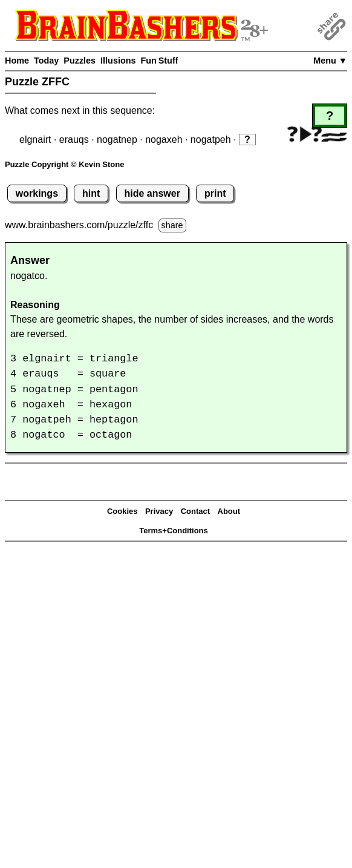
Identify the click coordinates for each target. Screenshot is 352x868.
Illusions (118, 61)
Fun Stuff (159, 61)
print (215, 193)
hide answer (152, 193)
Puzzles (80, 61)
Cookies (122, 511)
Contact (195, 511)
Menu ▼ (330, 61)
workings (37, 193)
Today (46, 61)
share (172, 225)
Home (17, 61)
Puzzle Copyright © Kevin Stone (64, 164)
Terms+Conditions (174, 531)
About (229, 511)
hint (91, 193)
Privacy (159, 511)
